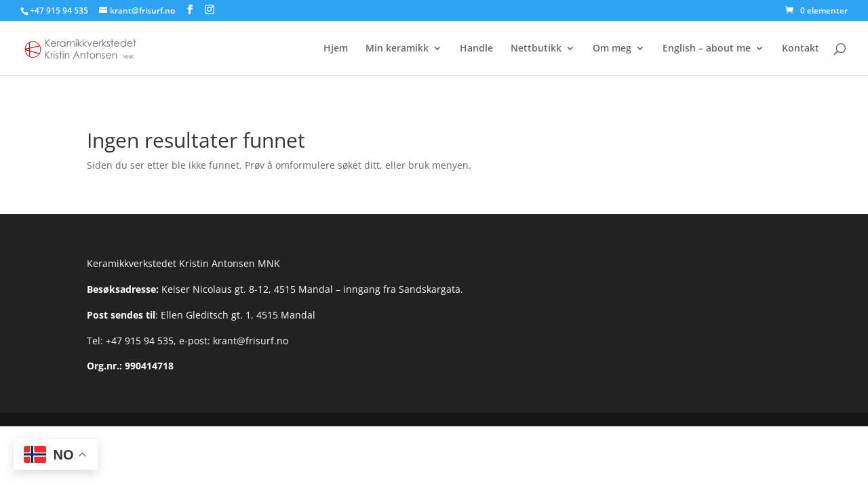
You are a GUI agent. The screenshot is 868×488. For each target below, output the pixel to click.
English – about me (707, 49)
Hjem (336, 49)
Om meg (612, 49)
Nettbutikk (536, 49)
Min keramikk (397, 49)
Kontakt (801, 49)
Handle (476, 49)
